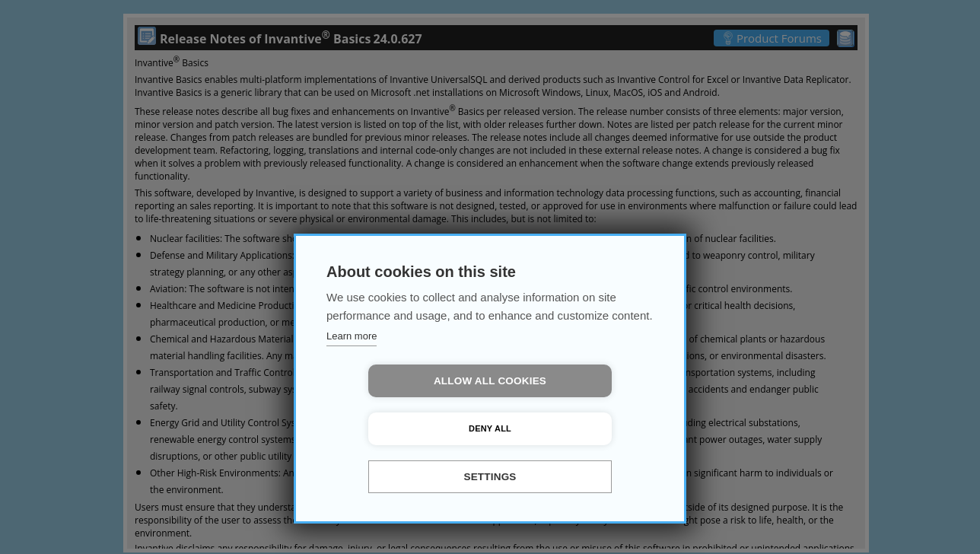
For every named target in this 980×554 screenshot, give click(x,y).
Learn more (352, 384)
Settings (490, 477)
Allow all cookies (402, 429)
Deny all (577, 428)
